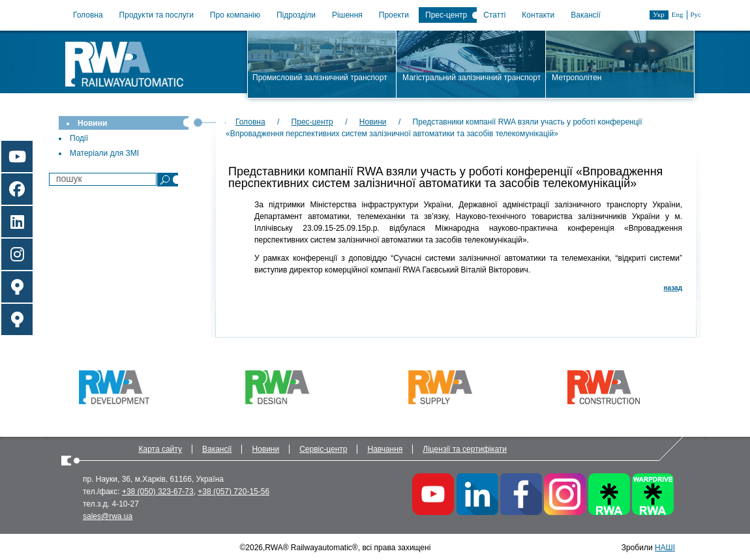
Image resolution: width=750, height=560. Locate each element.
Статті (494, 15)
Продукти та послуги (157, 15)
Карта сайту (160, 449)
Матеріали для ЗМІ (104, 153)
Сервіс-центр (323, 449)
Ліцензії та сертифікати (465, 449)
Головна (88, 15)
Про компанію (235, 15)
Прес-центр (446, 15)
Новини (92, 123)
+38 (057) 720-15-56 (233, 492)
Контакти (538, 15)
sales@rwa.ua (108, 516)
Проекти (394, 15)
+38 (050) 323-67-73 (158, 492)
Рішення (347, 15)
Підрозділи (296, 15)
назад (673, 288)
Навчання (385, 449)
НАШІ (665, 548)
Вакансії (586, 15)
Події (79, 138)
